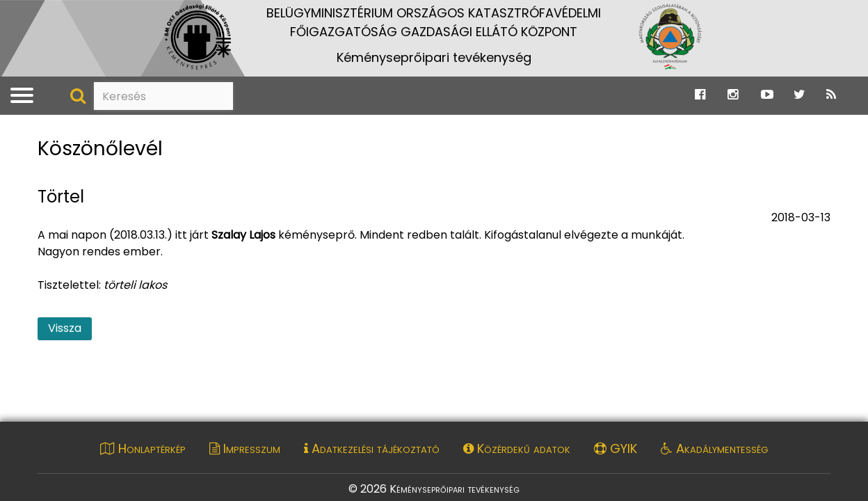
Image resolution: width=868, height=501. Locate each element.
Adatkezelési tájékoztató (372, 448)
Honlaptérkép (143, 448)
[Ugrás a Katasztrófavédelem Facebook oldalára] (700, 95)
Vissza (65, 328)
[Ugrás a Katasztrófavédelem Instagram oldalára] (733, 95)
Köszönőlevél (100, 149)
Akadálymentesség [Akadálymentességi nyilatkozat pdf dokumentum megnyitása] (714, 448)
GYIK (616, 448)
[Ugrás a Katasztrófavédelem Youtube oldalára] (767, 95)
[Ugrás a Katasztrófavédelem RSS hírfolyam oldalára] (831, 95)
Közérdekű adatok (517, 448)
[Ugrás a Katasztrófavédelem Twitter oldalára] (799, 95)
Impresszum (245, 448)
